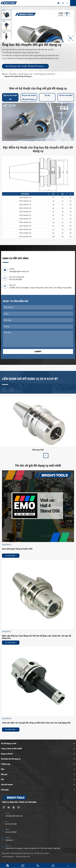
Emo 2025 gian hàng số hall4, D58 (17, 549)
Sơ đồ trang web (8, 857)
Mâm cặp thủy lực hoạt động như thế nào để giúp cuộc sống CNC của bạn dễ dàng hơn (37, 637)
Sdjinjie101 (9, 840)
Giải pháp (5, 790)
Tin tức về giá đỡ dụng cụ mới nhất (38, 466)
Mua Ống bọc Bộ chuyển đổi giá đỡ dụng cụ (26, 66)
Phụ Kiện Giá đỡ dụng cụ (11, 759)
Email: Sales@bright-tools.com (19, 270)
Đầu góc (4, 774)
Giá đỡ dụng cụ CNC (9, 743)
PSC (3, 779)
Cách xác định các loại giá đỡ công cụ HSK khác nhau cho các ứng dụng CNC (36, 723)
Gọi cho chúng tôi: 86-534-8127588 (17, 278)
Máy (3, 769)
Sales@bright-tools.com (14, 816)
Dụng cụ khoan (7, 754)
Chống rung (6, 764)
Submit (38, 351)
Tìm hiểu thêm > (11, 556)
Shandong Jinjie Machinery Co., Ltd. (24, 853)
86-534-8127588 (11, 824)
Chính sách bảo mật (23, 857)
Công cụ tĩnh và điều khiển (11, 749)
